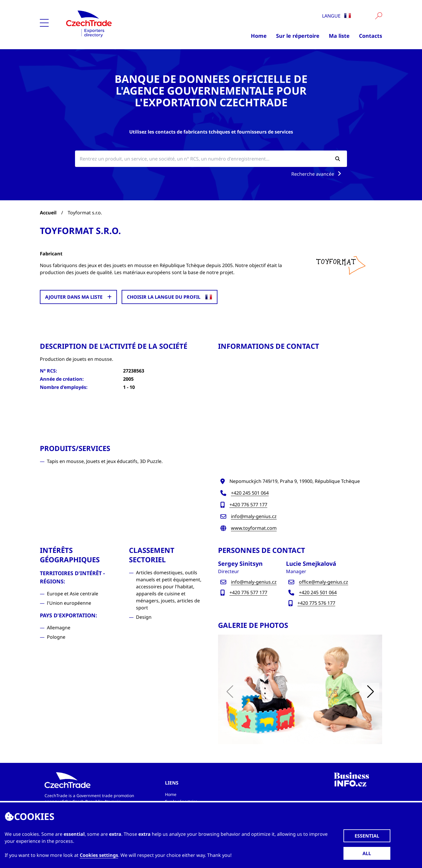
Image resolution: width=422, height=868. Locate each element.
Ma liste (339, 36)
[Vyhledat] (379, 16)
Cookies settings (99, 855)
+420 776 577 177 (248, 505)
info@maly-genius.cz (254, 516)
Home (259, 36)
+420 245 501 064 (250, 493)
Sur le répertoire (298, 36)
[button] (370, 692)
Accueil (48, 213)
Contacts (371, 36)
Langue (337, 16)
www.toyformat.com (254, 528)
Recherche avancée (317, 174)
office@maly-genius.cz (324, 582)
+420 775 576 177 (316, 603)
